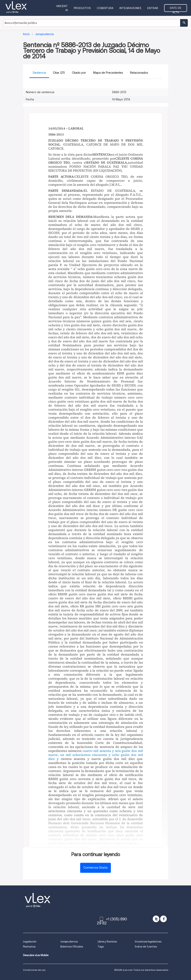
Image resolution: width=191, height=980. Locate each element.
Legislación (30, 942)
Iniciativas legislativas (148, 942)
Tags (101, 947)
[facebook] (163, 919)
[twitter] (156, 919)
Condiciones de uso (34, 970)
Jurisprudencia (69, 942)
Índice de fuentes (146, 947)
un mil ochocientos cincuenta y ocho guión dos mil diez (96, 757)
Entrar (153, 8)
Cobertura (105, 8)
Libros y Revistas (107, 942)
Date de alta (176, 9)
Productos (82, 8)
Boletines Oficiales (72, 947)
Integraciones (130, 8)
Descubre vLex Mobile (36, 955)
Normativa (29, 947)
